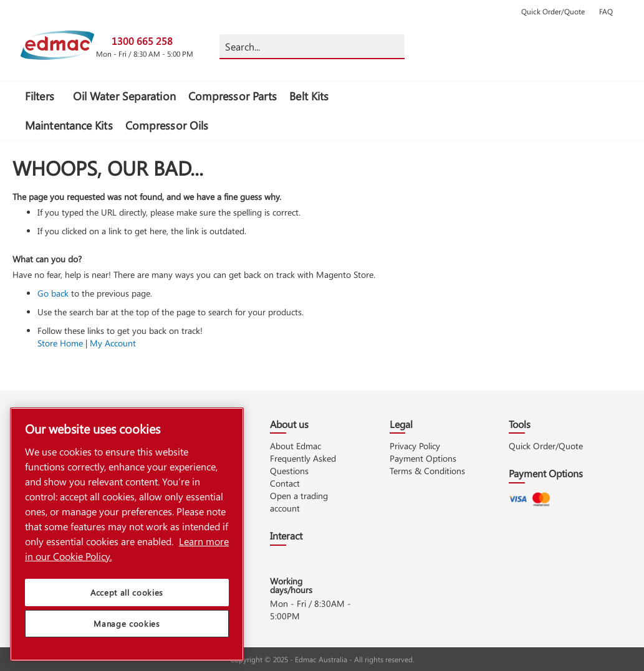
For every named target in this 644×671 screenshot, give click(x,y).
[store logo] (57, 45)
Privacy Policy (415, 446)
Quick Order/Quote (553, 11)
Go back (53, 293)
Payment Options (423, 458)
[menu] (216, 111)
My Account (113, 343)
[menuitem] (43, 96)
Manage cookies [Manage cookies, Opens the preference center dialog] (127, 630)
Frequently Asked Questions (303, 464)
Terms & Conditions (427, 471)
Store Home (60, 343)
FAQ (606, 11)
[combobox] (312, 47)
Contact (285, 483)
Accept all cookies (127, 598)
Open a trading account (299, 502)
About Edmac (296, 446)
